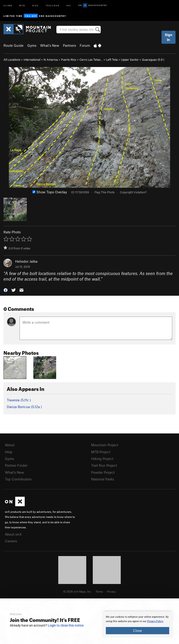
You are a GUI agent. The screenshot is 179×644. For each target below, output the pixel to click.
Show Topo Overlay (50, 192)
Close (138, 631)
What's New (50, 45)
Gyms (32, 45)
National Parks (103, 479)
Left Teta (112, 60)
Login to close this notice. (66, 625)
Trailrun (53, 5)
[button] (6, 290)
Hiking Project (102, 459)
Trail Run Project (104, 465)
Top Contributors (18, 479)
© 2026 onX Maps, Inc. (77, 591)
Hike (35, 5)
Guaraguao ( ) (153, 60)
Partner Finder (16, 465)
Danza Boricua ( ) (24, 407)
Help (9, 452)
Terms (99, 591)
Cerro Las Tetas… (91, 60)
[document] (138, 624)
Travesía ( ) (19, 400)
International (32, 60)
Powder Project (103, 472)
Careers (11, 541)
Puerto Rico (69, 60)
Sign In (169, 37)
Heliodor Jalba (26, 261)
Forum (85, 45)
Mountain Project (105, 445)
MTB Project (101, 452)
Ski (69, 5)
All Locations (12, 60)
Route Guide (14, 45)
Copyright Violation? (133, 192)
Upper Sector (130, 60)
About (10, 445)
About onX (13, 534)
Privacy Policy (155, 621)
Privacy (111, 591)
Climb (8, 5)
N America (51, 60)
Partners (69, 45)
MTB (22, 5)
